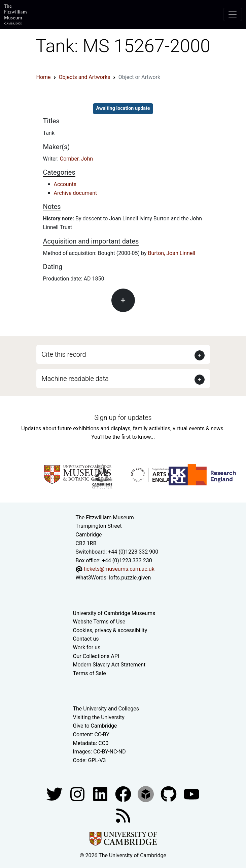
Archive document (76, 193)
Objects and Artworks (85, 77)
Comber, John (76, 159)
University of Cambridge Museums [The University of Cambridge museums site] (114, 613)
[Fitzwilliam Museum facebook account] (101, 794)
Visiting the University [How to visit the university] (99, 717)
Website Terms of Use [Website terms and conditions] (99, 622)
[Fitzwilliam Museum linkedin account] (124, 794)
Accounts (65, 184)
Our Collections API (96, 656)
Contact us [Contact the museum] (86, 639)
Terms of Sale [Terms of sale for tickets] (90, 673)
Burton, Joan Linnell (171, 253)
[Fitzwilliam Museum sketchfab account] (146, 794)
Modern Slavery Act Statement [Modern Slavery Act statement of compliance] (109, 665)
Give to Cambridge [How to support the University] (95, 726)
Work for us (87, 647)
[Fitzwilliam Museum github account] (169, 794)
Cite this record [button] (64, 354)
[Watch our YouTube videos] (191, 794)
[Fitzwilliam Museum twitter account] (55, 794)
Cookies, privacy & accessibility (110, 630)
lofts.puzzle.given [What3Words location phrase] (130, 578)
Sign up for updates (123, 418)
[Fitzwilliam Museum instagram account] (78, 794)
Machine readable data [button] (75, 379)
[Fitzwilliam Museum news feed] (123, 815)
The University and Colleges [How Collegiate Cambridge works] (106, 709)
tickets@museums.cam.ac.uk (119, 569)
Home (44, 77)
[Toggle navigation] (233, 14)
